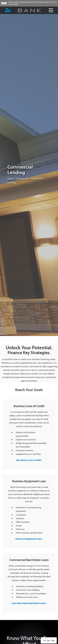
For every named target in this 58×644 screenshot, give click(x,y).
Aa (45, 640)
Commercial (22, 178)
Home (11, 178)
